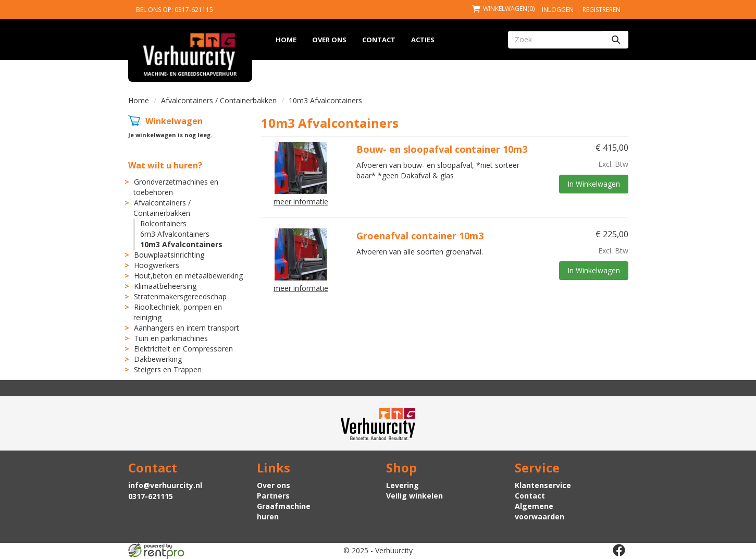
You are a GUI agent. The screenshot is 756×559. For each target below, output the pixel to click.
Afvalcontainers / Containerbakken (219, 100)
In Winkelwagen (594, 184)
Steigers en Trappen (168, 369)
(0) (503, 9)
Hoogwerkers (157, 265)
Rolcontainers (163, 223)
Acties (423, 40)
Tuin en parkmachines (171, 338)
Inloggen (558, 10)
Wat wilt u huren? (165, 165)
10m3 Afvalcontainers (181, 244)
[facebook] (619, 550)
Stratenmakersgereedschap (180, 296)
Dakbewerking (158, 359)
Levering (402, 485)
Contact (379, 40)
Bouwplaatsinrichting (169, 255)
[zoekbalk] (556, 40)
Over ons (329, 40)
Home (286, 40)
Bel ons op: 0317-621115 (175, 10)
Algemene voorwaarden (540, 511)
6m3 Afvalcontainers (175, 234)
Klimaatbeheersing (165, 286)
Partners (273, 496)
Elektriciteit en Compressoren (183, 349)
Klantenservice (543, 485)
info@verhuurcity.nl (165, 485)
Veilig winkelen (414, 496)
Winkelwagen (174, 121)
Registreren (602, 10)
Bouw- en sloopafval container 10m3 (442, 149)
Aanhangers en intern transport (187, 328)
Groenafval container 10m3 (420, 236)
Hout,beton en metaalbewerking (188, 276)
